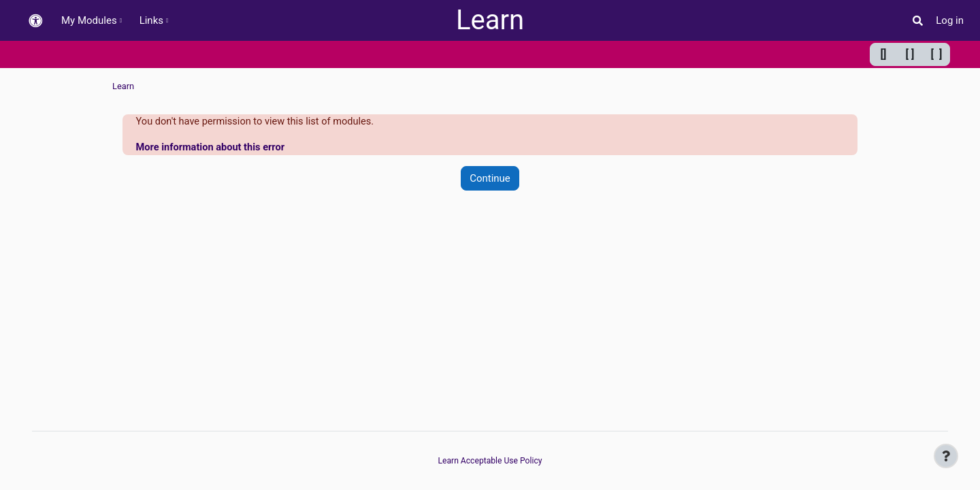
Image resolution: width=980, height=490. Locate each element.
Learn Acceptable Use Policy (490, 461)
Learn (490, 20)
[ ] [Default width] (910, 54)
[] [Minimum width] (884, 54)
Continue (490, 179)
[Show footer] (946, 456)
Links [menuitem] (151, 20)
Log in (950, 20)
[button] (35, 21)
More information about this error (213, 148)
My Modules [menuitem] (89, 20)
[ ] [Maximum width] (937, 54)
